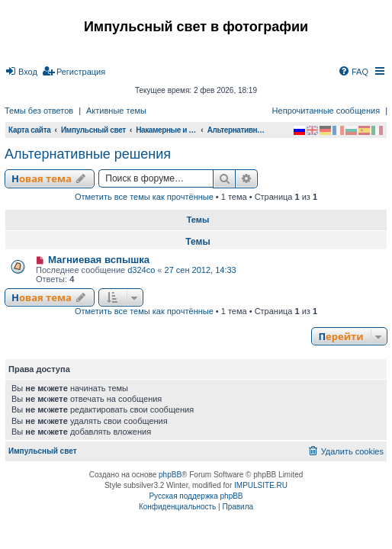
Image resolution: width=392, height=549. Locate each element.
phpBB (170, 475)
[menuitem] (21, 72)
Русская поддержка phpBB (196, 496)
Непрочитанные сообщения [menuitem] (326, 111)
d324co (141, 270)
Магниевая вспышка (99, 260)
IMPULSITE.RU (261, 485)
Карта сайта (30, 130)
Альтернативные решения (88, 154)
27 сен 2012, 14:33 (201, 270)
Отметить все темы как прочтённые (144, 197)
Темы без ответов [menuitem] (39, 111)
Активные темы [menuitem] (116, 111)
